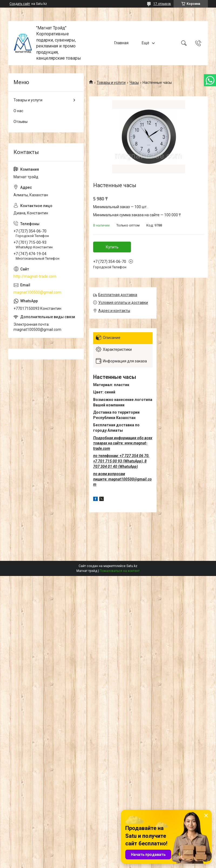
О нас (18, 111)
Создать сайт (20, 4)
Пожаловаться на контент (120, 571)
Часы (134, 83)
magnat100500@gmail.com (37, 292)
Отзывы (21, 122)
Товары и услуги (111, 83)
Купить (112, 247)
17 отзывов (162, 4)
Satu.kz (132, 566)
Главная (121, 43)
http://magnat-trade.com (35, 276)
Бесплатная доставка (118, 295)
